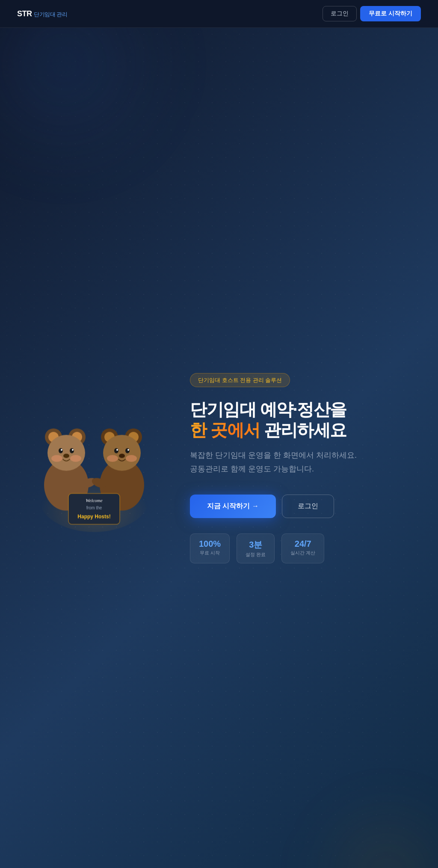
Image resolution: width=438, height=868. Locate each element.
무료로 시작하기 (391, 13)
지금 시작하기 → (233, 506)
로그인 (340, 13)
